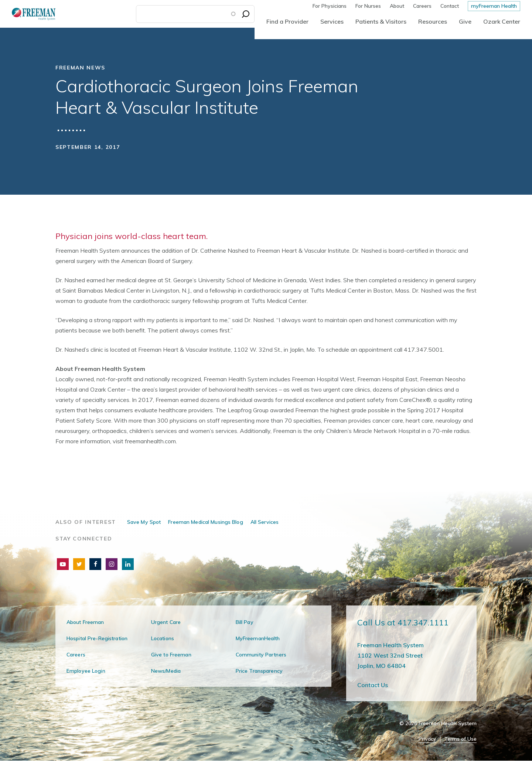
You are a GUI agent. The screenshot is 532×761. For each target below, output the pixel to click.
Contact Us (373, 685)
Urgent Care (166, 622)
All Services (265, 522)
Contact (450, 6)
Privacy (427, 739)
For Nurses (368, 6)
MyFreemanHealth (258, 638)
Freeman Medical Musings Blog (205, 522)
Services (332, 21)
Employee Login (86, 671)
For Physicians (330, 6)
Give (465, 21)
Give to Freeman (171, 655)
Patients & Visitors (381, 21)
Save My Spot (144, 522)
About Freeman (85, 622)
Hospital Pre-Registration (97, 638)
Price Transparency (259, 671)
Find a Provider (287, 21)
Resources (433, 21)
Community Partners (261, 655)
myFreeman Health (494, 6)
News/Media (166, 671)
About (397, 6)
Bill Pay (245, 622)
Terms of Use (460, 739)
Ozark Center (502, 21)
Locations (163, 638)
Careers (422, 6)
